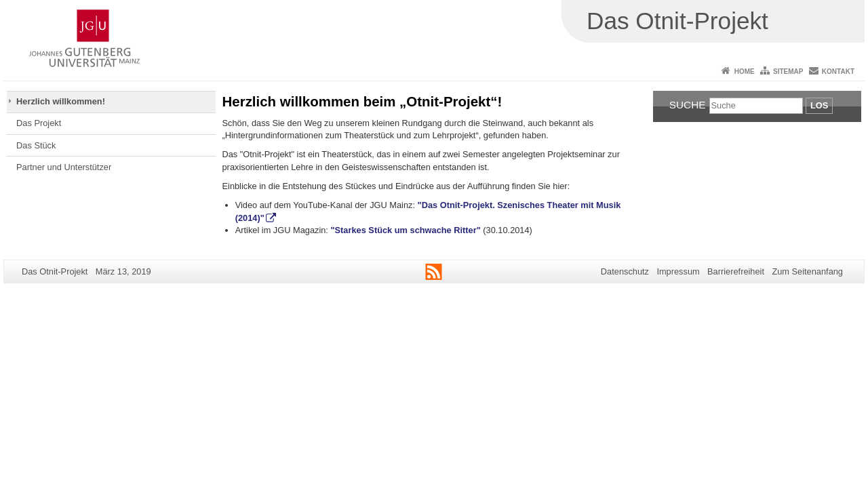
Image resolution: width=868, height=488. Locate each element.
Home (745, 72)
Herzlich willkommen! (61, 101)
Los (819, 105)
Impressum (678, 271)
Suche (688, 105)
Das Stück (36, 145)
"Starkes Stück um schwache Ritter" (406, 230)
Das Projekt (39, 123)
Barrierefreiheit (736, 271)
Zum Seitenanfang (807, 271)
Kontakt (838, 72)
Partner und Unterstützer (64, 167)
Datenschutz (625, 271)
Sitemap (788, 72)
